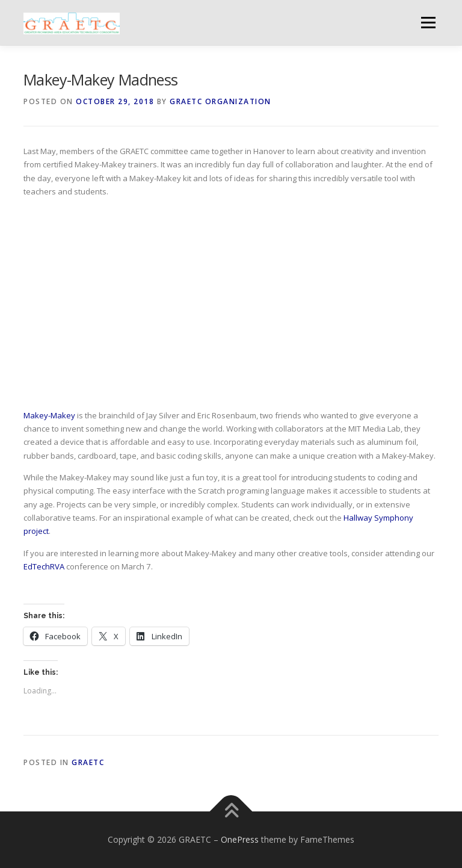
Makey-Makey (49, 415)
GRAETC (88, 762)
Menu (428, 22)
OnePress (240, 839)
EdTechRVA (44, 566)
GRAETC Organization (220, 101)
